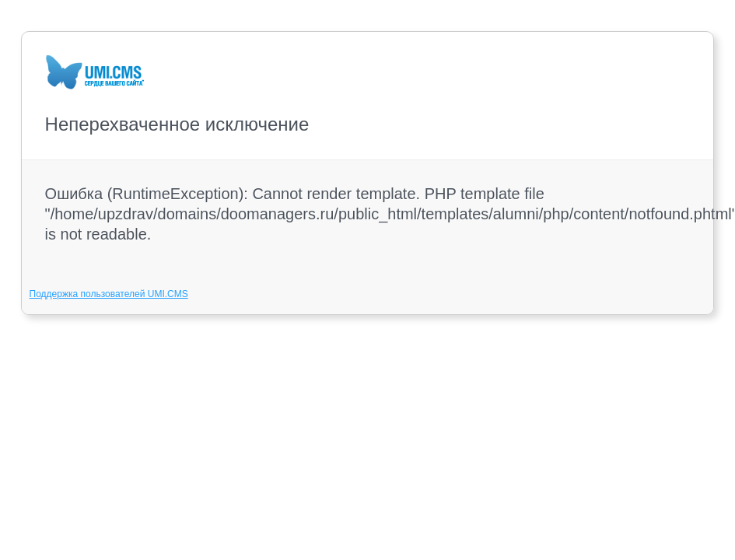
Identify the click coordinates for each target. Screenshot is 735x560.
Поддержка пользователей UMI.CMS (109, 294)
